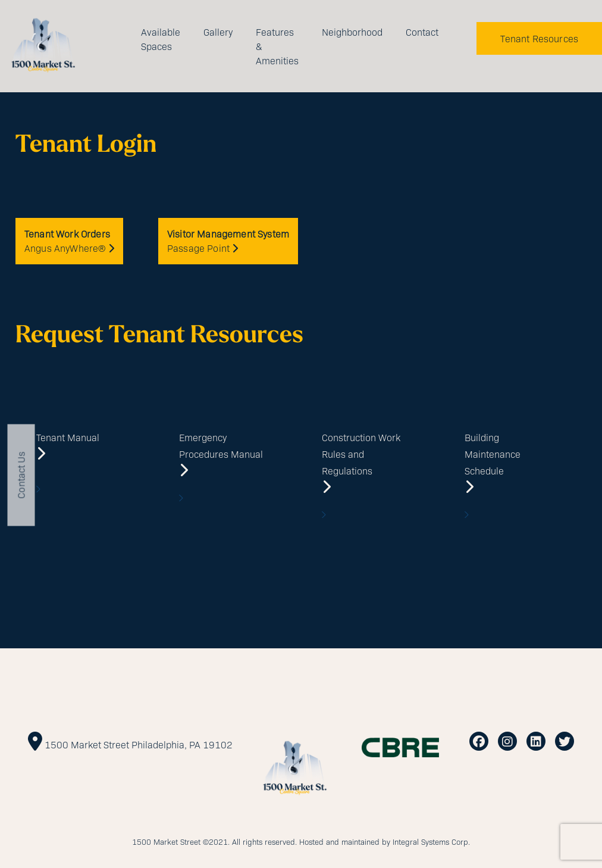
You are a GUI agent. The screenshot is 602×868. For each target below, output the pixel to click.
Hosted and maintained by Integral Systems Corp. (385, 842)
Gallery (218, 32)
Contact (422, 32)
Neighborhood (352, 32)
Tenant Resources (539, 38)
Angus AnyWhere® (69, 241)
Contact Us (21, 475)
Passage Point (228, 241)
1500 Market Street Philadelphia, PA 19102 (139, 744)
